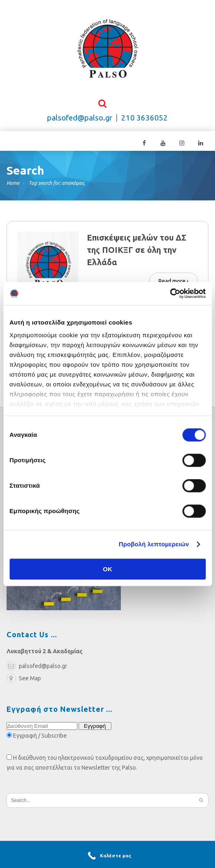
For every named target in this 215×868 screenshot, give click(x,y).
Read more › (173, 281)
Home (13, 184)
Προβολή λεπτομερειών (154, 544)
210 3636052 (145, 119)
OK (107, 569)
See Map (24, 679)
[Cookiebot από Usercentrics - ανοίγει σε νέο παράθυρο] (170, 293)
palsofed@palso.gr (80, 119)
